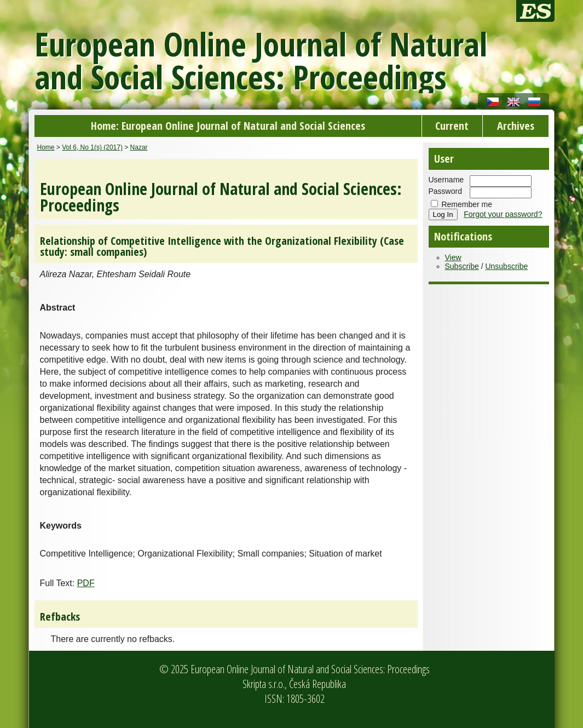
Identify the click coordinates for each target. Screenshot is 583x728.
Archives (516, 126)
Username (446, 180)
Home (46, 147)
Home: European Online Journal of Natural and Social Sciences (228, 126)
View (453, 257)
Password (445, 191)
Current (452, 126)
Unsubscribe (506, 266)
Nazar (139, 147)
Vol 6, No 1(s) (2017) (92, 147)
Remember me (467, 204)
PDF (86, 583)
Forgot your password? (503, 214)
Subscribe (462, 266)
